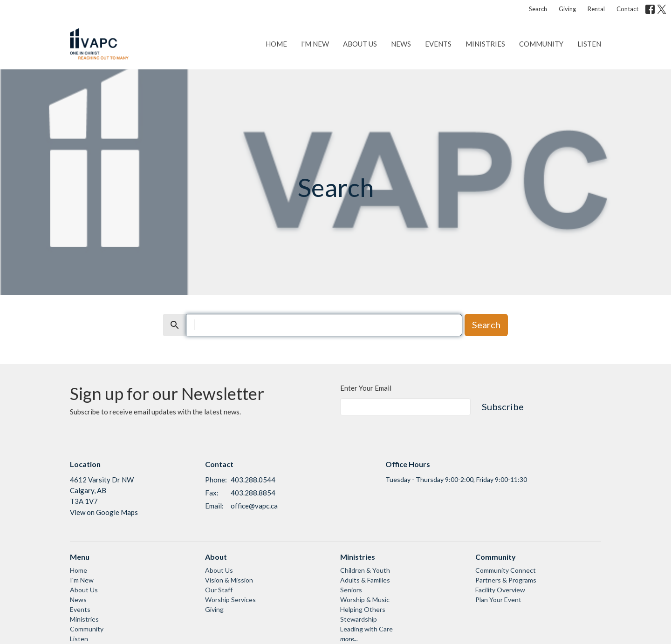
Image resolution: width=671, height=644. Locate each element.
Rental (596, 9)
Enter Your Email (366, 388)
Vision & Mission (229, 580)
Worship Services (230, 600)
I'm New (315, 44)
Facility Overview (500, 590)
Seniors (351, 590)
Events (438, 44)
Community (541, 44)
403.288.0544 (253, 480)
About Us (360, 44)
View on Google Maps (104, 512)
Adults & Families (365, 580)
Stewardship (359, 619)
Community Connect (506, 570)
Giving (567, 9)
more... (349, 639)
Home (276, 44)
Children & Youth (365, 570)
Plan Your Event (498, 600)
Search (538, 9)
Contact (627, 9)
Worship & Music (365, 600)
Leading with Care (366, 629)
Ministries (485, 44)
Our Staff (219, 590)
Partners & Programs (506, 580)
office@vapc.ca (254, 506)
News (401, 44)
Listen (589, 44)
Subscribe (503, 407)
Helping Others (363, 609)
